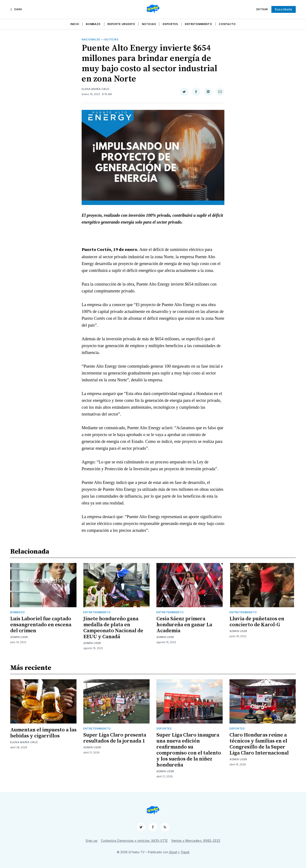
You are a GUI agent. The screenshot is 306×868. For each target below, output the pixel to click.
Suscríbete (284, 9)
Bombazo (93, 24)
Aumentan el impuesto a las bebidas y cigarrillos (43, 733)
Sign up (92, 841)
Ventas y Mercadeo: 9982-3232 (196, 841)
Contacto (227, 24)
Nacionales (91, 39)
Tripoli (185, 852)
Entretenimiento (199, 24)
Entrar (262, 9)
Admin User (19, 637)
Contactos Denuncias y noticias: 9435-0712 (134, 841)
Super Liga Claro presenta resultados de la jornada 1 (115, 738)
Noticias (149, 24)
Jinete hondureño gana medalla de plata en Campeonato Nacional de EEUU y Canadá (113, 628)
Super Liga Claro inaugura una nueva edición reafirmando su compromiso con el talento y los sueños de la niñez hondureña (189, 750)
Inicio (75, 24)
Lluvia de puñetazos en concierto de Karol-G (257, 622)
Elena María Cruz (96, 89)
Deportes (170, 24)
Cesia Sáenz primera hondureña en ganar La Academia (184, 625)
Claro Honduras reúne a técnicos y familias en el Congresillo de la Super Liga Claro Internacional (259, 744)
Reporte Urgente (121, 24)
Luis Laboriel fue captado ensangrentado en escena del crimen (41, 625)
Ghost (173, 852)
